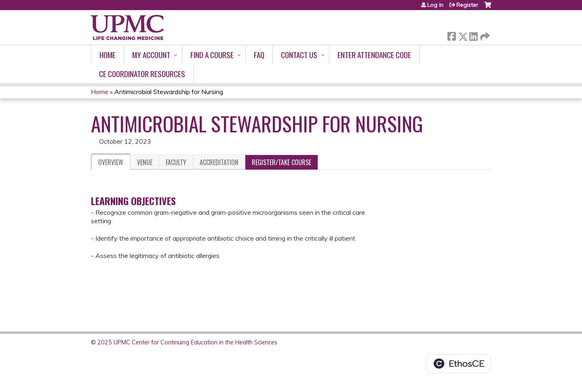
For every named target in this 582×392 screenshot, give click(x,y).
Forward (484, 35)
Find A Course (212, 55)
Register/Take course (282, 162)
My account (151, 55)
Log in (435, 5)
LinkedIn (473, 35)
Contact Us (299, 55)
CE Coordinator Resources (142, 74)
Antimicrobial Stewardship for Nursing (169, 92)
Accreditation (219, 162)
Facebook (451, 35)
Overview (111, 162)
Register (467, 5)
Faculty (176, 162)
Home (108, 55)
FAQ (259, 55)
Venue (145, 162)
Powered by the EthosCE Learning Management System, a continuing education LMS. (459, 364)
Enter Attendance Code (374, 55)
